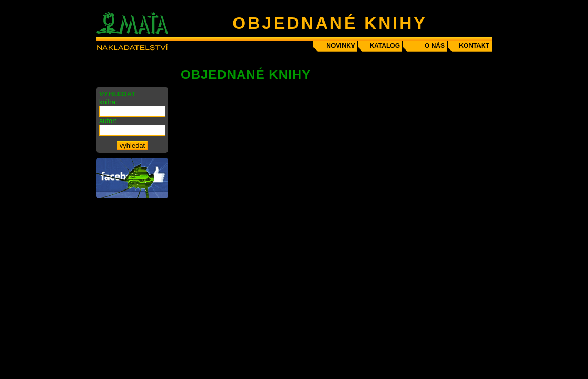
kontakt (474, 46)
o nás (435, 46)
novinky (341, 46)
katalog (385, 46)
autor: (108, 121)
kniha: (108, 102)
